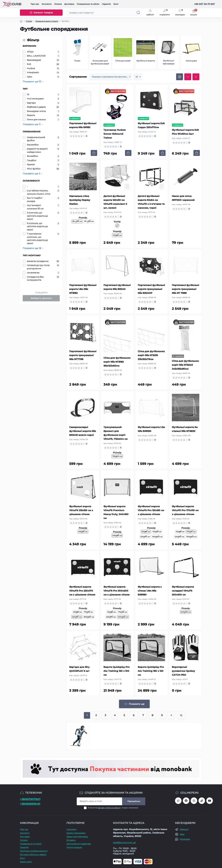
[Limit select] (138, 77)
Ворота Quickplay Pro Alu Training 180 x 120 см (151, 671)
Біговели (71, 840)
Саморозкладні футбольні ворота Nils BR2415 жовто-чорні (83, 431)
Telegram (184, 829)
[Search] (138, 13)
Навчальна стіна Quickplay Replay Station (80, 200)
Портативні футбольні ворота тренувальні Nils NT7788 (83, 355)
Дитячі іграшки (74, 847)
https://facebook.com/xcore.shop (186, 801)
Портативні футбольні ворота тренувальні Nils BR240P (151, 289)
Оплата (58, 4)
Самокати (71, 829)
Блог (116, 4)
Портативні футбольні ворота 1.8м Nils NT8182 (83, 289)
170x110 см (157, 532)
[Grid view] (180, 77)
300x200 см (157, 537)
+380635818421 (30, 804)
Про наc (35, 4)
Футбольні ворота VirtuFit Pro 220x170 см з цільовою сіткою (82, 591)
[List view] (188, 77)
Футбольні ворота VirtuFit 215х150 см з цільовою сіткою (81, 510)
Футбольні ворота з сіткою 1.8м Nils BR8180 (150, 591)
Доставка (69, 4)
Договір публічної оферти (109, 808)
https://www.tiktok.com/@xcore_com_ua (202, 801)
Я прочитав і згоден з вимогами (113, 808)
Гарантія (106, 4)
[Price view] (196, 77)
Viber (182, 834)
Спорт (29, 21)
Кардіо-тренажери (76, 833)
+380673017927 (30, 799)
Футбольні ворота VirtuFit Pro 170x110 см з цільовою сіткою (185, 510)
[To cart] (94, 153)
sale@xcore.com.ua (124, 843)
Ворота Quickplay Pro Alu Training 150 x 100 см (117, 671)
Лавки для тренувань (77, 837)
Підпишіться (134, 801)
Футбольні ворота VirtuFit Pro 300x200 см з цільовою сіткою (117, 591)
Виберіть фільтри (41, 298)
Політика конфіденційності (34, 851)
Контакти (47, 4)
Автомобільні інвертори (79, 844)
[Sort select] (111, 77)
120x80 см (180, 532)
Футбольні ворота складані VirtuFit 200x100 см (183, 591)
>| (181, 715)
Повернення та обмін (88, 4)
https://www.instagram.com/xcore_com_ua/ (194, 801)
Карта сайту (26, 862)
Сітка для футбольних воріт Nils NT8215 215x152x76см (151, 355)
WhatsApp (185, 839)
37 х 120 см (89, 221)
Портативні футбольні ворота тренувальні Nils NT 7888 (185, 289)
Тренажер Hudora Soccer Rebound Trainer (115, 134)
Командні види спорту (47, 21)
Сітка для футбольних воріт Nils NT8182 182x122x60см (117, 362)
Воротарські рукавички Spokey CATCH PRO (183, 671)
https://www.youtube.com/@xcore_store (210, 801)
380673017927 (178, 801)
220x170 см (145, 537)
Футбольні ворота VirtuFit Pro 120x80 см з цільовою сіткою (151, 510)
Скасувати (41, 292)
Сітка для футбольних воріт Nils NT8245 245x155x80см (185, 365)
